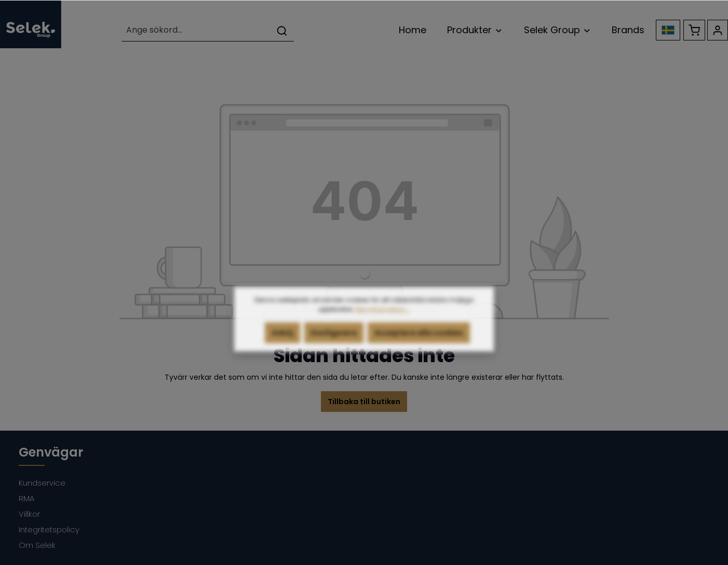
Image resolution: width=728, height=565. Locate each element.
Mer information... (382, 325)
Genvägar (51, 452)
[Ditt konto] (718, 30)
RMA (26, 498)
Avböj (282, 349)
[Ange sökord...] (196, 30)
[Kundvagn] (694, 30)
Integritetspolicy (49, 529)
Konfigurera (334, 349)
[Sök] (282, 30)
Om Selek (37, 545)
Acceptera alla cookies (419, 349)
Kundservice (42, 483)
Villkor (29, 514)
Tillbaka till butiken (364, 402)
